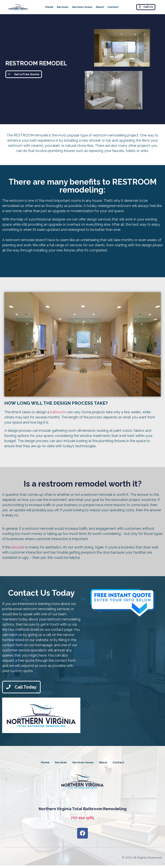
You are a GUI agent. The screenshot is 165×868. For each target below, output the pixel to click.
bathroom (58, 412)
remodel (18, 547)
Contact (113, 7)
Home (49, 7)
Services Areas (82, 7)
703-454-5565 (82, 820)
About (100, 7)
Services (63, 7)
